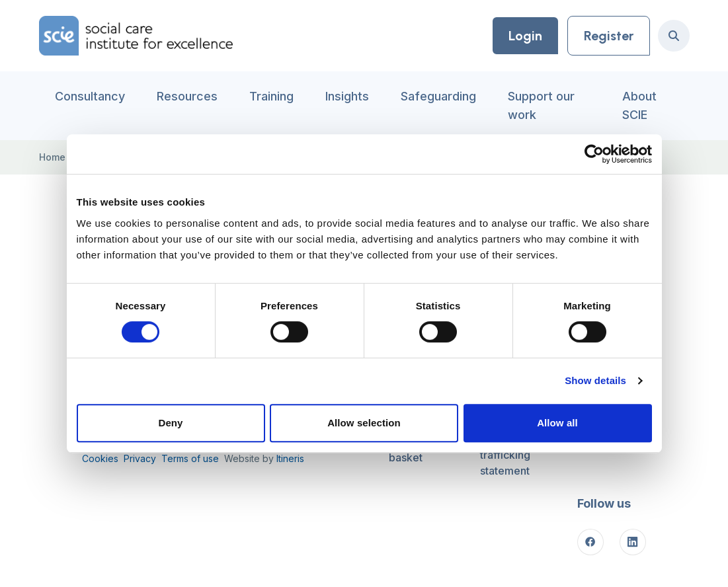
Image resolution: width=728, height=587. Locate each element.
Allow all (557, 423)
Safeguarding (438, 96)
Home (52, 157)
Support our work (541, 105)
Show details (595, 380)
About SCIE (639, 105)
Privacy (140, 458)
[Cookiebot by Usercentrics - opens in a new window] (594, 154)
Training (271, 96)
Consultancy (90, 96)
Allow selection (364, 423)
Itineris (290, 458)
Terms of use (190, 458)
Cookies (100, 458)
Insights (347, 96)
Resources (187, 96)
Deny (170, 423)
